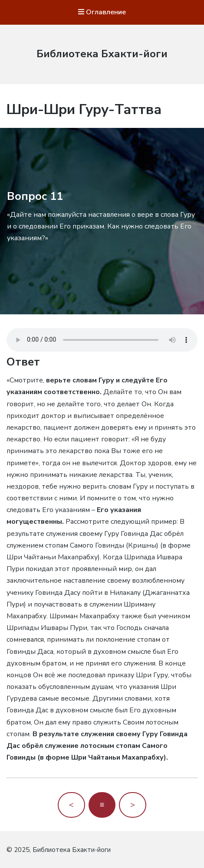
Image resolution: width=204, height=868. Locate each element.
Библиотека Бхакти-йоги (102, 54)
